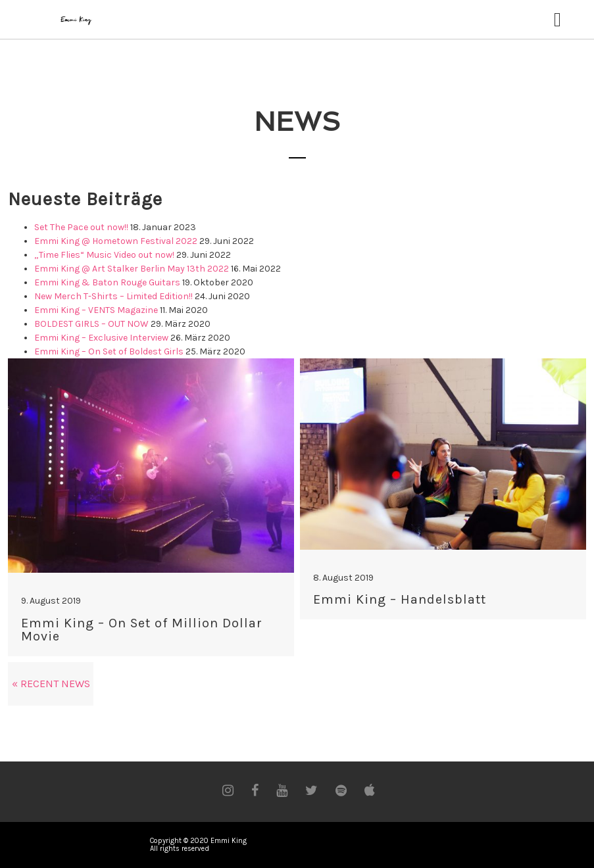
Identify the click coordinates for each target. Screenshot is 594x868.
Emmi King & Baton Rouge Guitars (107, 282)
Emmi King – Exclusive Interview (101, 338)
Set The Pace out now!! (81, 227)
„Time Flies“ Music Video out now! (104, 255)
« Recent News (51, 684)
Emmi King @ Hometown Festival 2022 (116, 241)
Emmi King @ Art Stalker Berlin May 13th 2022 (132, 269)
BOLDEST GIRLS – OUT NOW (91, 324)
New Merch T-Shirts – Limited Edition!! (113, 296)
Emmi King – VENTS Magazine (96, 310)
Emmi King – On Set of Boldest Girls (109, 351)
